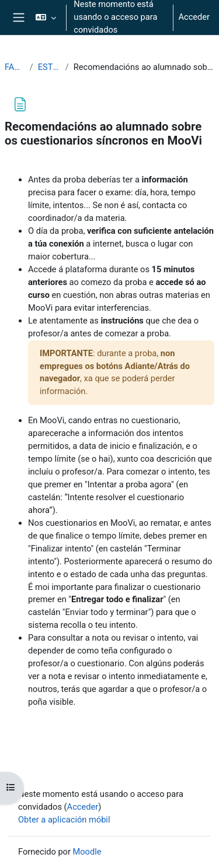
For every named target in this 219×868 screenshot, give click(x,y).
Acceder (194, 17)
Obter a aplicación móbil (64, 820)
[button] (46, 17)
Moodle (87, 852)
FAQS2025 (15, 67)
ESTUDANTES (49, 67)
